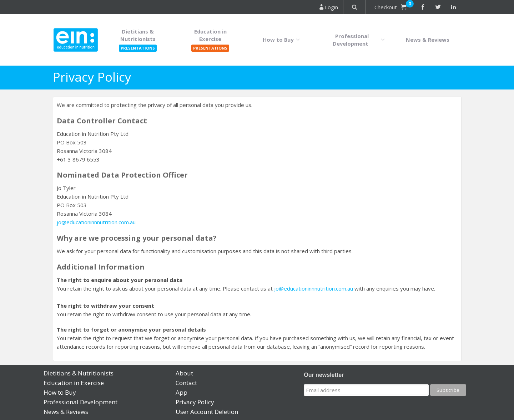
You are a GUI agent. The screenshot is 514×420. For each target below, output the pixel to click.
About (184, 373)
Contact (186, 383)
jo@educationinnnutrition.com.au (96, 222)
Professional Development (360, 40)
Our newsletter (324, 375)
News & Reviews (428, 40)
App (182, 392)
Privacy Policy (195, 402)
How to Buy (283, 40)
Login (329, 7)
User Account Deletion (207, 412)
